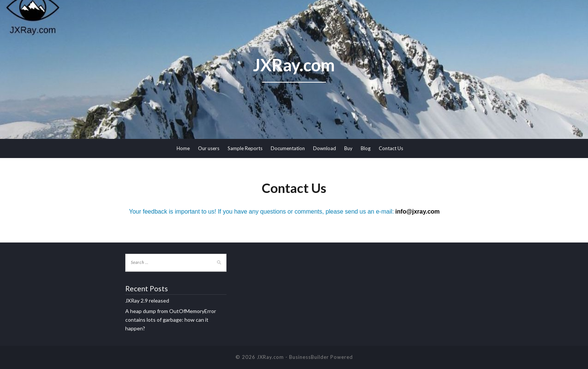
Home (183, 148)
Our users (209, 148)
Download (325, 148)
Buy (348, 148)
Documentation (288, 148)
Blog (366, 148)
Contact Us (391, 148)
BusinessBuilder (309, 357)
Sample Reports (245, 148)
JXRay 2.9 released (147, 300)
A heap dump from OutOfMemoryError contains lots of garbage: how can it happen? (171, 320)
